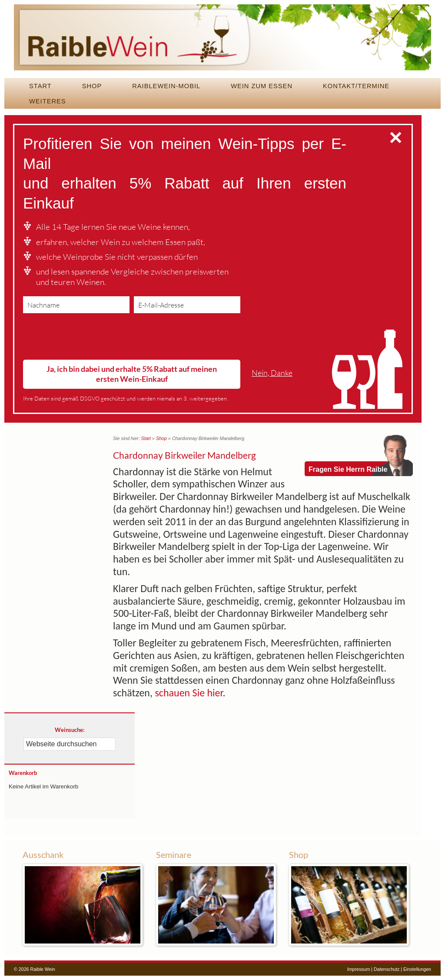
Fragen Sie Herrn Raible (348, 469)
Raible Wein (222, 41)
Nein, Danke (272, 373)
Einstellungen (417, 969)
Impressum (359, 969)
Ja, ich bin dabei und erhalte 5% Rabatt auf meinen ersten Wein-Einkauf (132, 374)
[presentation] (89, 338)
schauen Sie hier (189, 693)
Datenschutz (387, 969)
